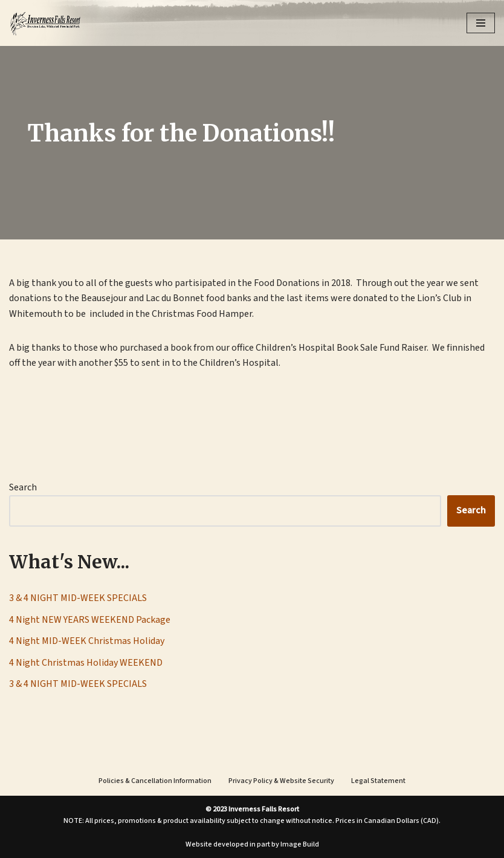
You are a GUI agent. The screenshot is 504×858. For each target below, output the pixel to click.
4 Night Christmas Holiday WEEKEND (86, 663)
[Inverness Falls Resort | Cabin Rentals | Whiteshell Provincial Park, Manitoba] (45, 23)
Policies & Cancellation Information (155, 781)
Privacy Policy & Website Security (281, 781)
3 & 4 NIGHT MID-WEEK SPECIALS (78, 598)
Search (23, 487)
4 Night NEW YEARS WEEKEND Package (90, 620)
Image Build (300, 844)
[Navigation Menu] (481, 23)
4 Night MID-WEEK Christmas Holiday (87, 641)
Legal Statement (378, 781)
